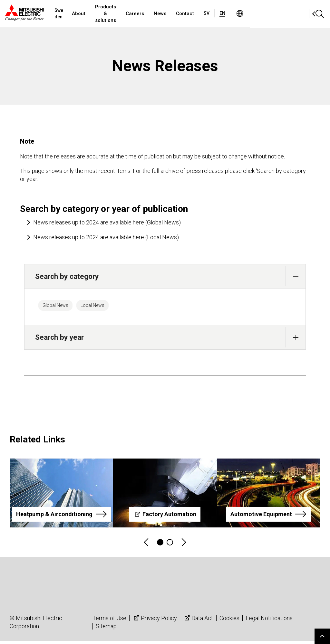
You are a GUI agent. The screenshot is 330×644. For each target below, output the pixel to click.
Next (183, 546)
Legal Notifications (269, 621)
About (96, 14)
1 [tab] (160, 545)
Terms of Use (109, 621)
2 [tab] (170, 545)
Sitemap (106, 629)
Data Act (198, 621)
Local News (108, 307)
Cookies (229, 621)
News (204, 14)
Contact (229, 14)
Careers (179, 14)
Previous (147, 546)
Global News (61, 307)
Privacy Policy (155, 621)
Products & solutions (136, 14)
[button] (296, 276)
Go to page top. (322, 636)
